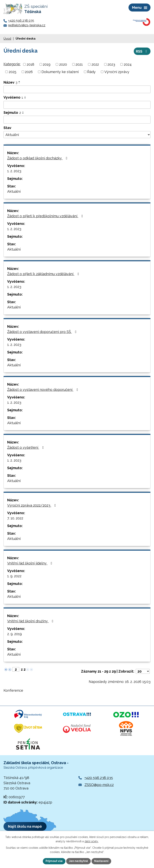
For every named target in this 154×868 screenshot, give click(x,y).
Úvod (7, 39)
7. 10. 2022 (15, 518)
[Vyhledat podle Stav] (77, 135)
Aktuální (14, 191)
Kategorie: (12, 64)
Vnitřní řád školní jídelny (30, 563)
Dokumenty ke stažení (60, 72)
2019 (47, 64)
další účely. (92, 842)
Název (10, 82)
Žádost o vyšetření (26, 447)
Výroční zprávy (117, 72)
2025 (13, 72)
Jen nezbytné (78, 861)
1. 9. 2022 (14, 576)
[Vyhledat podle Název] (77, 89)
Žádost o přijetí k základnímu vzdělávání (44, 274)
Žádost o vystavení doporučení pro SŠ (43, 332)
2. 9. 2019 (15, 634)
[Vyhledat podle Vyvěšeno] (77, 105)
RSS (142, 51)
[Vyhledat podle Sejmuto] (77, 120)
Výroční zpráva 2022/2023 (32, 505)
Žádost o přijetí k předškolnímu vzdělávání (46, 216)
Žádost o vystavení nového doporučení (43, 390)
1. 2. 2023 (14, 171)
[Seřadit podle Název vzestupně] (19, 81)
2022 (95, 64)
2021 (79, 64)
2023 (111, 64)
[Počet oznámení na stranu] (143, 671)
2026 (29, 72)
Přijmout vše (54, 861)
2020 (63, 64)
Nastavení (101, 861)
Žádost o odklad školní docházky (38, 158)
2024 (128, 64)
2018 (30, 64)
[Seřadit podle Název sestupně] (19, 83)
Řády (91, 72)
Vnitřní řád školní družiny (31, 621)
